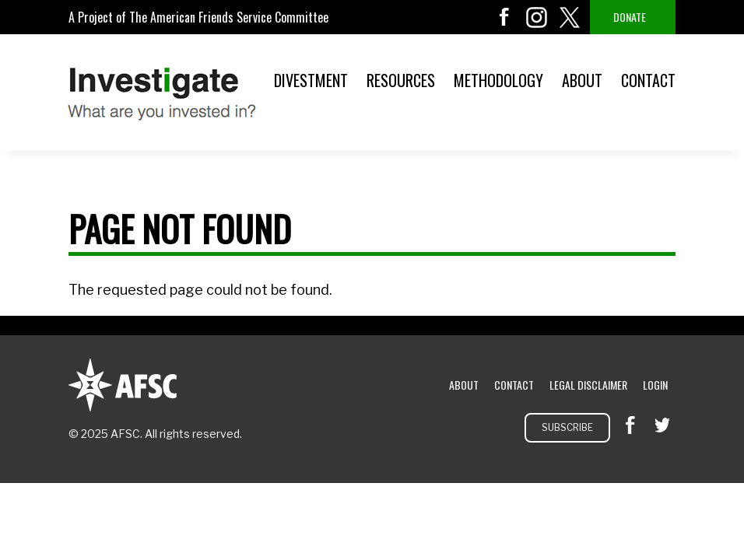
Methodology (498, 80)
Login (655, 385)
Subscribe (567, 427)
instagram (537, 17)
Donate (630, 17)
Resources (401, 80)
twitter (570, 17)
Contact (648, 80)
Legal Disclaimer (588, 385)
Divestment (311, 80)
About (582, 80)
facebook (504, 17)
